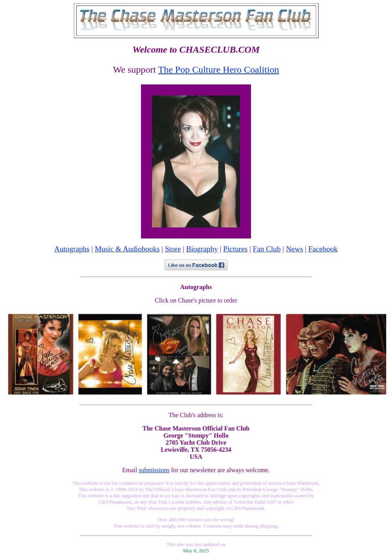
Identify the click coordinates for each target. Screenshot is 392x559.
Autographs (72, 249)
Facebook (323, 249)
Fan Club (267, 249)
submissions (154, 470)
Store (173, 249)
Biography (202, 249)
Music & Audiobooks (127, 249)
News (295, 249)
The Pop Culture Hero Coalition (218, 70)
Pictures (235, 249)
